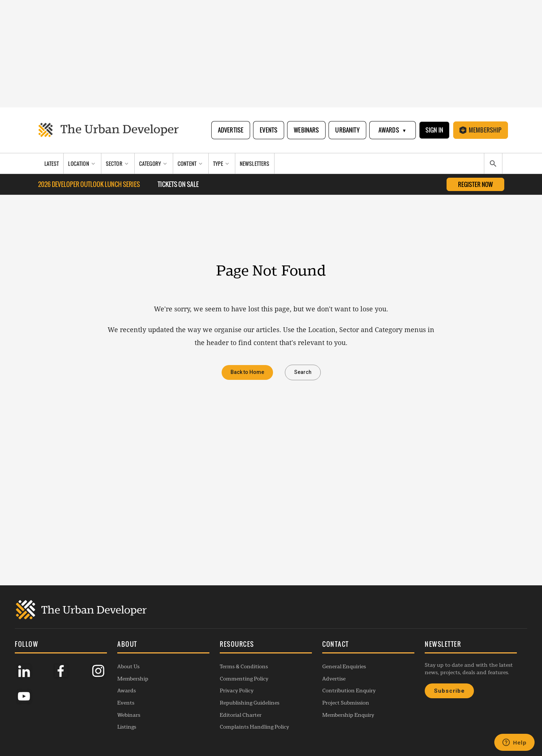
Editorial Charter (241, 715)
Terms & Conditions (244, 666)
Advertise (231, 130)
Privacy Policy (237, 690)
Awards (393, 130)
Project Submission (346, 703)
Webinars (306, 130)
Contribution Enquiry (349, 690)
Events (269, 130)
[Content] (191, 163)
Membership (481, 130)
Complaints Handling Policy (254, 727)
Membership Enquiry (348, 715)
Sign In (434, 130)
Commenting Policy (244, 679)
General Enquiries (344, 666)
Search (303, 372)
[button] (163, 645)
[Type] (222, 163)
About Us (128, 666)
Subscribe (449, 691)
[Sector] (118, 163)
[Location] (82, 163)
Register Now (475, 184)
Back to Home (247, 372)
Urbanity (347, 130)
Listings (127, 727)
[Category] (154, 163)
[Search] (493, 164)
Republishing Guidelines (250, 703)
